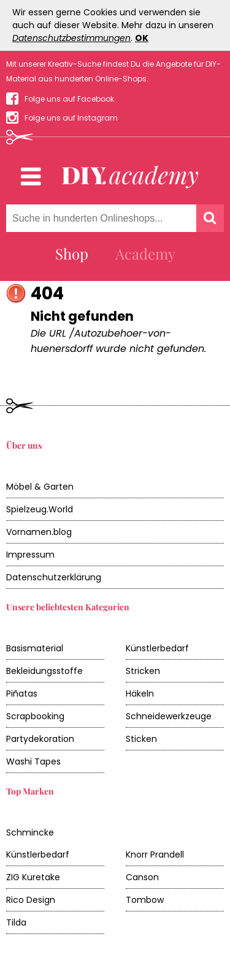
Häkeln (140, 694)
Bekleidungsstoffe (44, 671)
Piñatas (22, 694)
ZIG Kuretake (33, 877)
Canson (142, 877)
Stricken (143, 671)
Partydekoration (40, 739)
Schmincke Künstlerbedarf (38, 843)
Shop (72, 253)
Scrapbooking (35, 716)
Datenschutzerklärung (54, 577)
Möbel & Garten (40, 487)
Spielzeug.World (40, 509)
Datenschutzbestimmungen (71, 38)
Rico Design (31, 900)
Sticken (141, 739)
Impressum (30, 555)
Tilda (16, 922)
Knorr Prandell (155, 855)
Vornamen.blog (39, 532)
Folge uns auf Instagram (71, 118)
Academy (145, 253)
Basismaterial (35, 648)
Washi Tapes (33, 761)
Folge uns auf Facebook (69, 99)
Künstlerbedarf (157, 648)
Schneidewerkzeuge (169, 716)
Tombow (145, 900)
